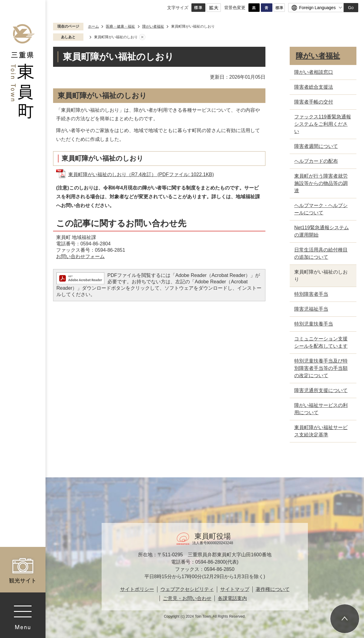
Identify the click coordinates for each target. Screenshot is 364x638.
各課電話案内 (232, 598)
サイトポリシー (137, 589)
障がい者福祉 (153, 26)
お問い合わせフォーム (80, 256)
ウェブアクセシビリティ (187, 589)
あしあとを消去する (142, 37)
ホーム (93, 26)
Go (351, 8)
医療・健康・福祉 (120, 26)
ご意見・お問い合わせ (187, 598)
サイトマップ (235, 589)
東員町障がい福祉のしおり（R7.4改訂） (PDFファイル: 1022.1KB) (141, 174)
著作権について (273, 589)
